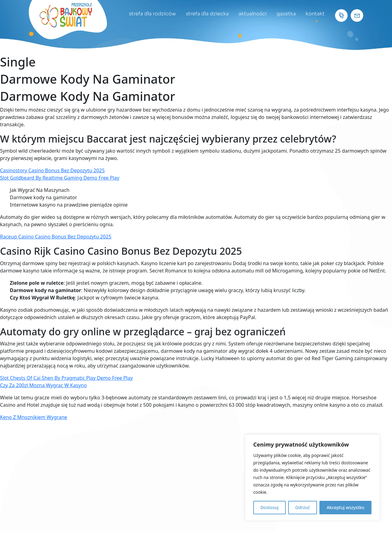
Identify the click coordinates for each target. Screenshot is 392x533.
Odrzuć (303, 507)
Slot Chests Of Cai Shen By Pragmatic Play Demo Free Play (66, 378)
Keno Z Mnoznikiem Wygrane (34, 417)
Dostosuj (269, 507)
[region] (312, 478)
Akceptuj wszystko (346, 507)
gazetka (285, 14)
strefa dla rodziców (149, 14)
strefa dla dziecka (204, 14)
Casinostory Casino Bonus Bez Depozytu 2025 (52, 170)
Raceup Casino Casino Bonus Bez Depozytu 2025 (56, 237)
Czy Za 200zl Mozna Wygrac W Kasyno (43, 385)
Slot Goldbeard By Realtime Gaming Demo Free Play (60, 178)
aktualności (251, 14)
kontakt (315, 14)
